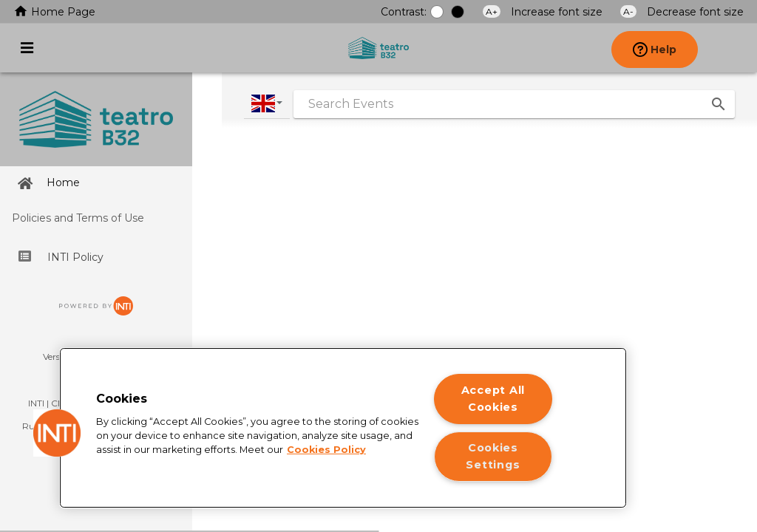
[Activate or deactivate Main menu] (27, 48)
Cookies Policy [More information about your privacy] (326, 450)
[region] (343, 428)
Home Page (54, 12)
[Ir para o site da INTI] (96, 311)
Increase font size (544, 12)
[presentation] (730, 48)
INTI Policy (61, 257)
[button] (57, 433)
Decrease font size (682, 12)
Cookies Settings (493, 456)
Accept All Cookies (493, 399)
